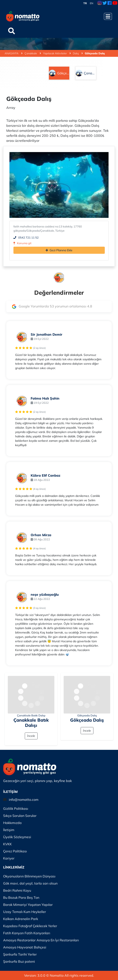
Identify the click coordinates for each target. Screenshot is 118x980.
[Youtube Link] (115, 3)
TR (85, 3)
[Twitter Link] (105, 3)
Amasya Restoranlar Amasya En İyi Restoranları (41, 940)
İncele (31, 736)
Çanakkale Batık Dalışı (31, 715)
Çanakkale (33, 53)
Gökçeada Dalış (95, 53)
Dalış (78, 53)
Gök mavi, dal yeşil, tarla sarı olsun (30, 883)
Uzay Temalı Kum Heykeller (25, 912)
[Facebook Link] (109, 3)
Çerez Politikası (15, 851)
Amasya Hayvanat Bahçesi (25, 947)
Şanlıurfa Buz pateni (19, 961)
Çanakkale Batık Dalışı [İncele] (31, 723)
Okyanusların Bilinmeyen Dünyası (29, 876)
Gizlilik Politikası (16, 809)
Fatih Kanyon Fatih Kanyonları (27, 933)
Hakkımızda (12, 823)
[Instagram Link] (100, 3)
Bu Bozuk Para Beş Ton (21, 897)
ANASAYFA (14, 53)
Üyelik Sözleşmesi (17, 837)
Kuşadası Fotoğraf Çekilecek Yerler (30, 926)
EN (92, 3)
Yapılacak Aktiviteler (57, 53)
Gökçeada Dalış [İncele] (87, 720)
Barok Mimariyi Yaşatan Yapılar (28, 905)
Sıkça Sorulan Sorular (20, 816)
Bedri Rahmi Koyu (17, 890)
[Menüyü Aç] (108, 16)
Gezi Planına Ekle (59, 250)
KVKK (7, 844)
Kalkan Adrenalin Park (21, 919)
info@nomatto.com (24, 800)
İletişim (9, 830)
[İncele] (31, 695)
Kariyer (9, 858)
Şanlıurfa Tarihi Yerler (20, 954)
